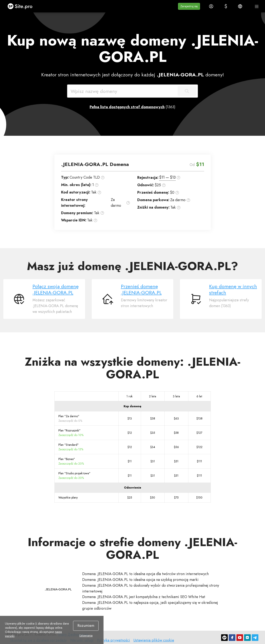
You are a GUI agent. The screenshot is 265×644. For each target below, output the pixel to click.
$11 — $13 (167, 177)
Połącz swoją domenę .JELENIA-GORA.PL (56, 289)
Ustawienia (86, 636)
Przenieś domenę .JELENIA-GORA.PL (141, 289)
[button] (189, 6)
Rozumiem (86, 626)
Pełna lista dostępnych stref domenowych (127, 107)
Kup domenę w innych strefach (233, 289)
